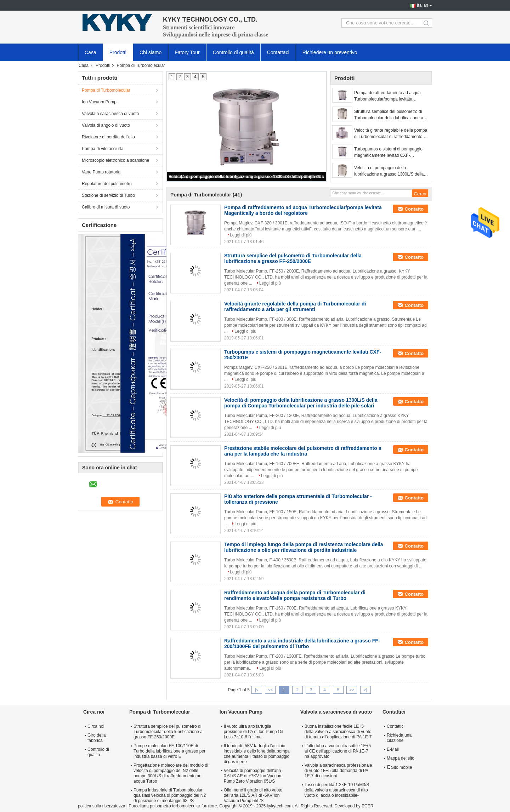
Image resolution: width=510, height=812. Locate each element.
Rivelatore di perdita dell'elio (108, 137)
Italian (423, 5)
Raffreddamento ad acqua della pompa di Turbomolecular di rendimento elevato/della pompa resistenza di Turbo (295, 595)
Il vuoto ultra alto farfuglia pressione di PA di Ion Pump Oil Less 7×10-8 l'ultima (254, 732)
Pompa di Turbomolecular (106, 90)
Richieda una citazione (399, 738)
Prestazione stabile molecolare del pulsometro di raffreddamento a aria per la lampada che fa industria (303, 451)
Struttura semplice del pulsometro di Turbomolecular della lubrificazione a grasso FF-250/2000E (389, 115)
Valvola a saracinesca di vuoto (110, 114)
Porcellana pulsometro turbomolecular (164, 806)
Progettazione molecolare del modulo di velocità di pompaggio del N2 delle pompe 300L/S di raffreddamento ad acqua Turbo (171, 773)
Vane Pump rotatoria (101, 172)
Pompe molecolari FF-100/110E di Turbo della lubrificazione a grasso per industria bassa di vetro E (169, 751)
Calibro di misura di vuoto (106, 207)
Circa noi (96, 726)
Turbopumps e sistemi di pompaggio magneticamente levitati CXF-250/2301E (388, 153)
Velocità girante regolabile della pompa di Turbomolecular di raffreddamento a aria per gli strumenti (391, 134)
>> (352, 690)
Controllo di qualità (233, 52)
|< (257, 690)
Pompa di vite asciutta (103, 149)
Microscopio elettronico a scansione (115, 160)
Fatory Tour (187, 52)
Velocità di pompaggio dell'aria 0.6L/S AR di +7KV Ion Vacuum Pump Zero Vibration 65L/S (253, 776)
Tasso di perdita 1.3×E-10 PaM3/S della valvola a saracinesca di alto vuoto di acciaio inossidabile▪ (337, 790)
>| (365, 690)
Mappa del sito (401, 758)
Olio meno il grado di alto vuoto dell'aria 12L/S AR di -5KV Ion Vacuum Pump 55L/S (253, 795)
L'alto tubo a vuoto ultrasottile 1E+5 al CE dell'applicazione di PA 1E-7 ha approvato (338, 751)
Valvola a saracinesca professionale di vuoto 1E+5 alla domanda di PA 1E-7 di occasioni (338, 771)
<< (270, 690)
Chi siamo (151, 52)
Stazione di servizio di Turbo (108, 195)
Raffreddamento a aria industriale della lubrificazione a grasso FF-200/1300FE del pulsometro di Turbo (302, 644)
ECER (367, 806)
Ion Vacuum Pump (99, 102)
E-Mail (393, 749)
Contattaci (278, 52)
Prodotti (118, 52)
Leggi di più (241, 235)
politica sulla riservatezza (101, 806)
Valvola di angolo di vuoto (106, 125)
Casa (90, 52)
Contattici (396, 726)
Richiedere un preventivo (330, 52)
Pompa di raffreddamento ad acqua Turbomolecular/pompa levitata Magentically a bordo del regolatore (387, 96)
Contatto (414, 209)
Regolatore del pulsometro (107, 184)
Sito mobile (399, 767)
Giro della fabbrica (97, 738)
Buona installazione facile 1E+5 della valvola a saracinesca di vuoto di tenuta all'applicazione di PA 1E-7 (338, 732)
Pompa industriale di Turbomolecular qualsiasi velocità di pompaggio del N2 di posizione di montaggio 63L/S (170, 795)
